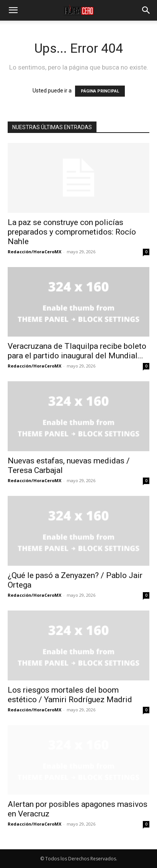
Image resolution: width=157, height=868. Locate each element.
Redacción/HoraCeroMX (34, 252)
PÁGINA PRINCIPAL (100, 91)
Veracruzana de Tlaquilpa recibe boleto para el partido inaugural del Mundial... (77, 351)
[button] (13, 10)
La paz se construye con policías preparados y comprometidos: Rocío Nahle (72, 232)
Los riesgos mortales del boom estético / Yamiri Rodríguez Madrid (70, 695)
